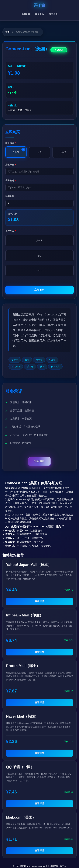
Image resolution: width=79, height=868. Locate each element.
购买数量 (11, 196)
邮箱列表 (26, 14)
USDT (39, 270)
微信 (40, 256)
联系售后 (39, 14)
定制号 (63, 152)
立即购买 (39, 290)
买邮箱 (40, 5)
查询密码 (11, 181)
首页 (8, 32)
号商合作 (53, 14)
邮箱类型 (11, 143)
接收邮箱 (11, 165)
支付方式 (11, 231)
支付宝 (40, 241)
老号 (40, 152)
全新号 (16, 152)
